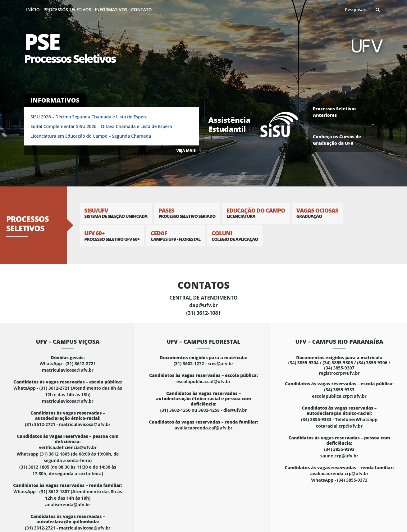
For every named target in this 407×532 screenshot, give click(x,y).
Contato (142, 9)
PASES (187, 213)
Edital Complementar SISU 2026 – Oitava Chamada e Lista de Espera (101, 126)
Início (33, 9)
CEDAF (176, 236)
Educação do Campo (256, 213)
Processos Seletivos (67, 9)
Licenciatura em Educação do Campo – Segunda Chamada (91, 136)
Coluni (235, 236)
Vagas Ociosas (317, 213)
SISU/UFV (116, 213)
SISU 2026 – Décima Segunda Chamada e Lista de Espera (89, 117)
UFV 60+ (112, 236)
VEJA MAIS (186, 151)
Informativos (111, 9)
